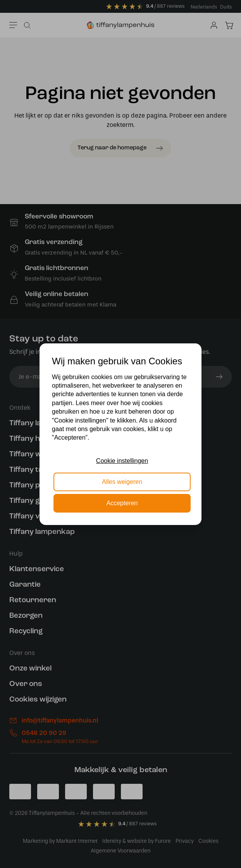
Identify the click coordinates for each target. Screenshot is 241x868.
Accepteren (122, 503)
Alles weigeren (122, 482)
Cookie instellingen (122, 461)
